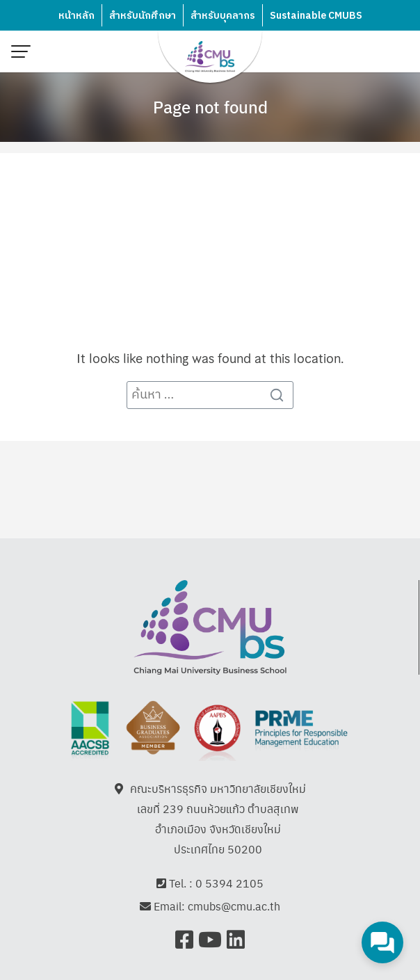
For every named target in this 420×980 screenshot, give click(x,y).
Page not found (210, 106)
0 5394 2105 (229, 883)
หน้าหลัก (76, 16)
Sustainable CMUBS (316, 16)
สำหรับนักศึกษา (143, 16)
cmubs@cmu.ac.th (234, 906)
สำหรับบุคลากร (223, 16)
